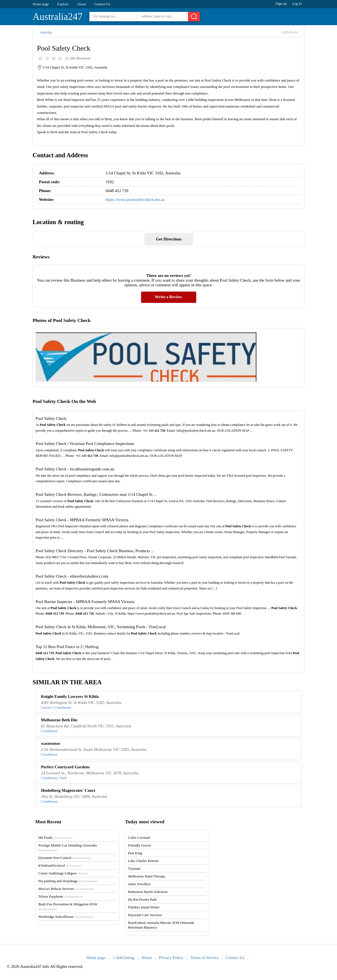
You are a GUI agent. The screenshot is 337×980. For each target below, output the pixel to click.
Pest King (135, 853)
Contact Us (102, 4)
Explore (63, 4)
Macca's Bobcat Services (66, 889)
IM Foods (55, 838)
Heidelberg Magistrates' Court (68, 790)
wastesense (51, 743)
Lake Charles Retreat (143, 861)
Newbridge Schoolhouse (66, 917)
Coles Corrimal (139, 838)
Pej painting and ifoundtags (68, 881)
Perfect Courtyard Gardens (66, 767)
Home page (41, 4)
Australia (46, 32)
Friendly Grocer (140, 845)
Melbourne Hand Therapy (147, 876)
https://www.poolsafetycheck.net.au (135, 200)
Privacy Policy (171, 958)
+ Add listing (123, 958)
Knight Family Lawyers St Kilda (70, 696)
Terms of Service (205, 958)
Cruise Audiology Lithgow (63, 873)
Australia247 (58, 17)
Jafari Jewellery (139, 884)
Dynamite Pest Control (65, 858)
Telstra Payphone (61, 896)
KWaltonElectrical (60, 865)
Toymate (134, 868)
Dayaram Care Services (145, 915)
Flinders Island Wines (144, 907)
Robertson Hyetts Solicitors (148, 892)
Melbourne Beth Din (59, 720)
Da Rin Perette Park (142, 899)
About (82, 4)
